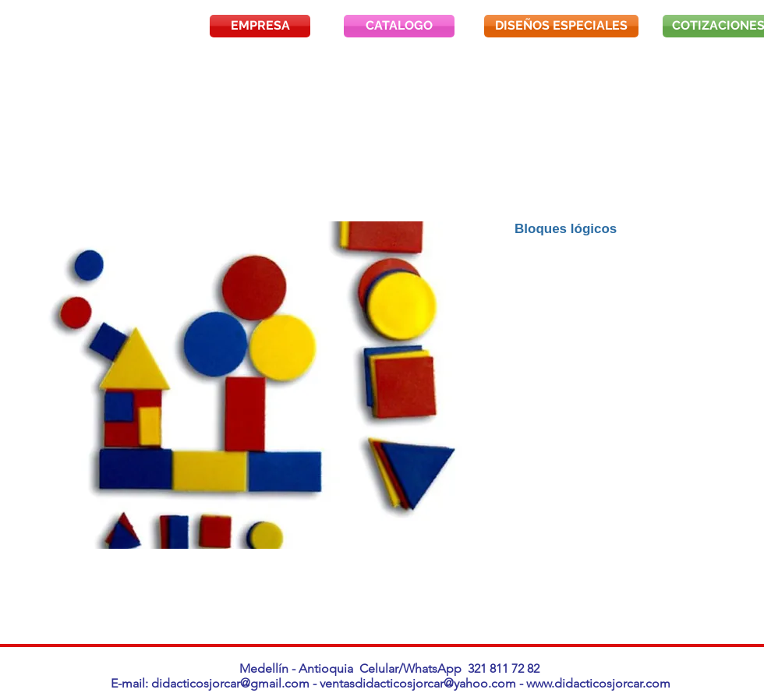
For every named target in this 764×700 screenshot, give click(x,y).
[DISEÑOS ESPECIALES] (561, 26)
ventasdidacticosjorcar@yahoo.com (418, 683)
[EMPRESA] (260, 26)
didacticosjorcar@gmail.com (230, 683)
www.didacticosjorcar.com (598, 683)
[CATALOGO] (399, 26)
